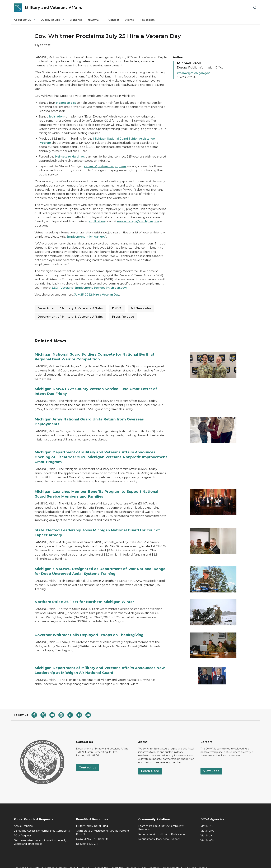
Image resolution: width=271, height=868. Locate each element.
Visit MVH (206, 828)
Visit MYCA (207, 833)
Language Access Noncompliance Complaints (42, 823)
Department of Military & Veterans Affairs (70, 308)
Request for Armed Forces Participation (162, 827)
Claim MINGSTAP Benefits (92, 832)
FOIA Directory (150, 861)
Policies (84, 861)
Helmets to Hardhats (70, 157)
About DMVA (24, 20)
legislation (56, 117)
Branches (76, 20)
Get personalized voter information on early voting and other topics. (40, 835)
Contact (114, 20)
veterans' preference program (105, 166)
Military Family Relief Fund (92, 819)
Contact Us (88, 760)
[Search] (255, 8)
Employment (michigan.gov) (86, 237)
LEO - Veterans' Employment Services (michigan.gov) (89, 288)
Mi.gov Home (67, 861)
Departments (171, 861)
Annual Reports (23, 819)
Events (129, 20)
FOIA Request (22, 828)
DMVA (117, 308)
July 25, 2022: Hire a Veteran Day (97, 295)
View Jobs (211, 764)
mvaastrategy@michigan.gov (138, 221)
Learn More (150, 764)
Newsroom (149, 20)
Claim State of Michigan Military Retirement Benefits (103, 825)
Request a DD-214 (87, 837)
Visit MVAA (207, 823)
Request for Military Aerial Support (159, 832)
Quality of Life (52, 20)
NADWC (95, 20)
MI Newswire (141, 308)
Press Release (123, 317)
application (97, 221)
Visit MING (207, 819)
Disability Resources (124, 861)
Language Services (195, 861)
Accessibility (100, 861)
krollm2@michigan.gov (193, 73)
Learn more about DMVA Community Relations (161, 820)
